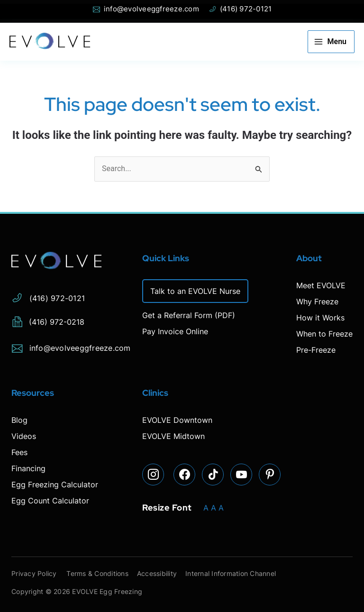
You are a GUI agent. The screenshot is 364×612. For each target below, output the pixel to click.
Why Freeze (317, 301)
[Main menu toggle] (331, 42)
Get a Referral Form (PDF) (189, 315)
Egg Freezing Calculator (55, 484)
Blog (19, 420)
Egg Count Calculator (50, 501)
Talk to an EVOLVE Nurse (195, 291)
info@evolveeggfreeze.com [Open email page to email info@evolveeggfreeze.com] (146, 9)
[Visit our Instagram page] (154, 475)
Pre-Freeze (316, 350)
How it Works (320, 318)
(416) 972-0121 (48, 297)
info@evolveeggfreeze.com (71, 346)
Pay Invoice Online (175, 331)
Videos (24, 436)
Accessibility (163, 573)
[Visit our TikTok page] (213, 475)
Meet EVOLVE (321, 285)
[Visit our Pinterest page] (270, 475)
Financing (28, 468)
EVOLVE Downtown (177, 420)
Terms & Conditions (101, 573)
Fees (19, 452)
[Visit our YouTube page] (242, 475)
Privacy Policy (34, 573)
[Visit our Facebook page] (185, 475)
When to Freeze (324, 334)
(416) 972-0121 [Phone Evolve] (240, 9)
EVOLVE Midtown (173, 436)
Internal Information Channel (240, 573)
